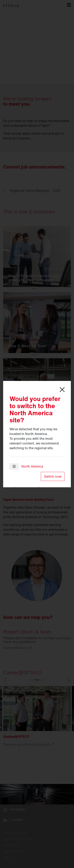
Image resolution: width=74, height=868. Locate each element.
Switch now (53, 476)
